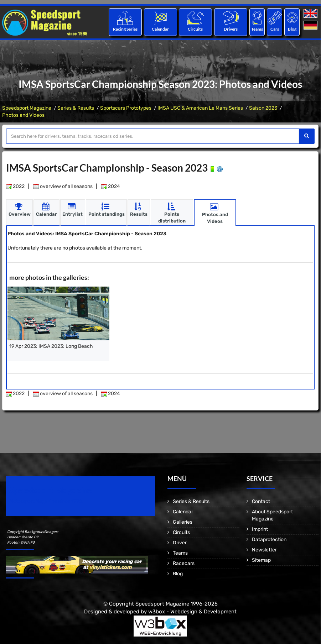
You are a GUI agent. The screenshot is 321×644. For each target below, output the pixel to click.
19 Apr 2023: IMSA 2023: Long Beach (51, 346)
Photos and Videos (23, 115)
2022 (15, 186)
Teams (257, 29)
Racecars (184, 563)
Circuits (196, 29)
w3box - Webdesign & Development (192, 611)
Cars (275, 29)
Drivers (231, 29)
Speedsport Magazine (27, 108)
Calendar (160, 29)
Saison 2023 (263, 108)
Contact (261, 501)
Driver (180, 543)
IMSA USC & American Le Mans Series (200, 108)
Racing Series (125, 29)
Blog (292, 29)
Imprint (260, 529)
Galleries (183, 522)
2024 (111, 186)
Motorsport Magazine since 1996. (46, 501)
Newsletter (264, 550)
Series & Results (76, 108)
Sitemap (261, 560)
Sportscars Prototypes (126, 108)
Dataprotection (269, 540)
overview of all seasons (63, 186)
